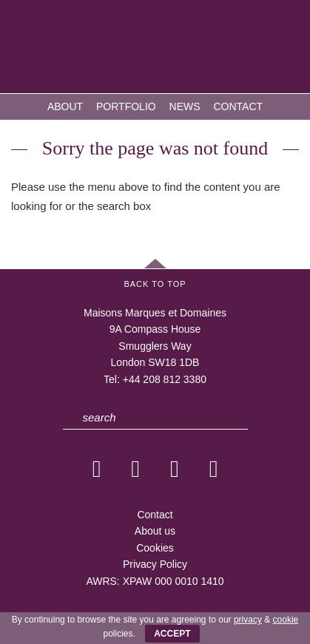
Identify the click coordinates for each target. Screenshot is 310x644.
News (185, 106)
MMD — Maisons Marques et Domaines (155, 48)
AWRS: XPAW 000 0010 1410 (155, 581)
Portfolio (126, 106)
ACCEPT (172, 634)
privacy (248, 620)
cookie (286, 620)
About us (155, 531)
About (65, 106)
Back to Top (155, 284)
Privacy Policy (155, 564)
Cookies (155, 548)
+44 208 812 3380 (165, 379)
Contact (238, 106)
